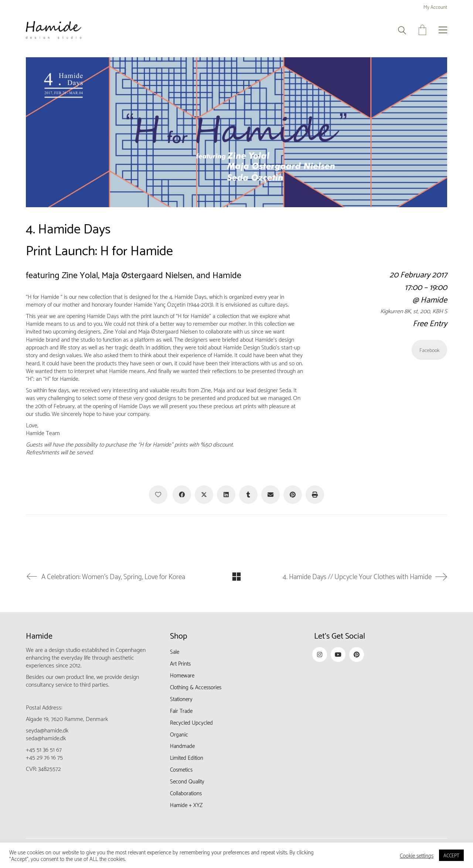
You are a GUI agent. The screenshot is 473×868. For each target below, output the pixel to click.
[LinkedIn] (226, 495)
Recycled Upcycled (191, 722)
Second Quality (187, 781)
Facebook (429, 350)
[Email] (270, 495)
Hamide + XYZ (186, 804)
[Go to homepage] (54, 30)
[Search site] (402, 31)
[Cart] (422, 30)
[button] (443, 30)
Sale (175, 651)
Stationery (181, 698)
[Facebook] (182, 495)
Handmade (182, 745)
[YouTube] (338, 655)
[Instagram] (320, 655)
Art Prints (180, 663)
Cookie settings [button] (417, 855)
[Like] (158, 495)
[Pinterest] (293, 495)
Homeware (182, 675)
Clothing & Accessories (196, 687)
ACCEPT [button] (451, 855)
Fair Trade (181, 710)
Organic (179, 734)
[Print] (315, 495)
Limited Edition (187, 757)
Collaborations (186, 793)
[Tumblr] (248, 495)
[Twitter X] (204, 495)
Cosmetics (181, 769)
